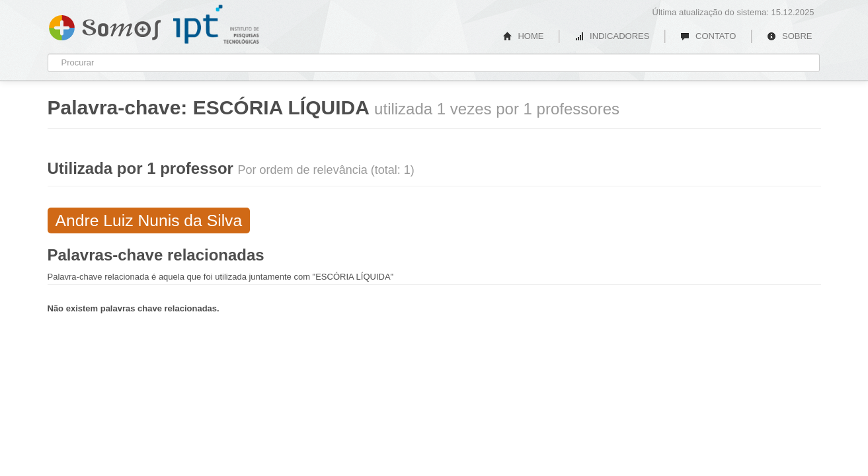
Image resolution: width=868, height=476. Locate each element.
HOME (524, 36)
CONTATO (708, 36)
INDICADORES (612, 36)
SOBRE (789, 36)
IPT (216, 24)
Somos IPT (105, 25)
